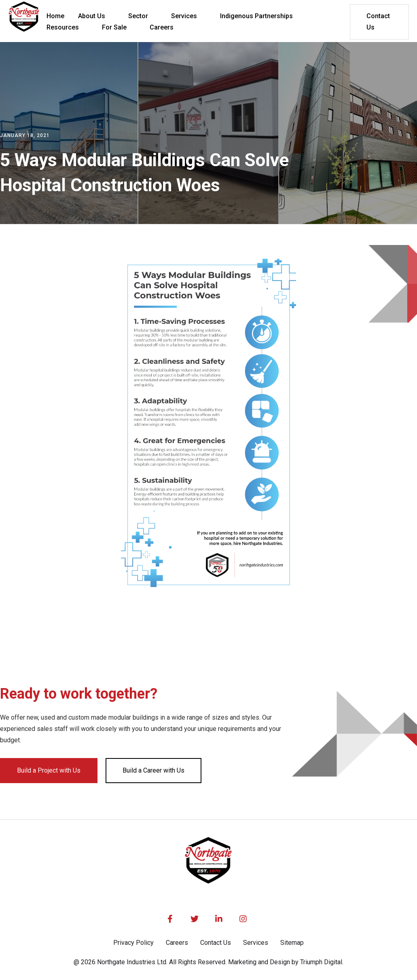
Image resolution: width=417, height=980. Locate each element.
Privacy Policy (133, 943)
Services (184, 16)
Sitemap (292, 943)
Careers (177, 943)
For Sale (114, 27)
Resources (63, 27)
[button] (96, 16)
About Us (92, 16)
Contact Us (378, 22)
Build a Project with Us (49, 770)
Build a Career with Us (153, 770)
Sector (138, 16)
